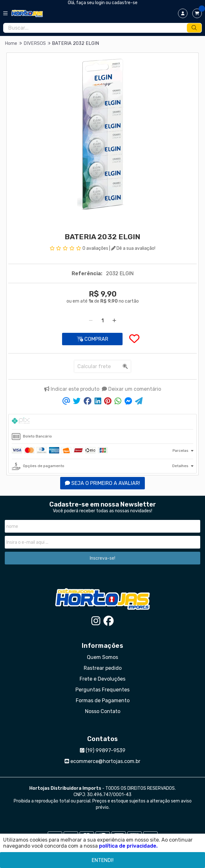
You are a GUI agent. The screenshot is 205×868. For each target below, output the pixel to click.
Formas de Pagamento (103, 700)
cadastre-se (125, 3)
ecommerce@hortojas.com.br (102, 761)
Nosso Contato (103, 711)
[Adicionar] (114, 321)
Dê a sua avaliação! (133, 248)
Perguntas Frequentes (102, 690)
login (100, 3)
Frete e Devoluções (102, 679)
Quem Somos (102, 657)
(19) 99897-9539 (103, 750)
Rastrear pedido (103, 668)
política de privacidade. (128, 846)
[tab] (102, 422)
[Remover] (91, 321)
